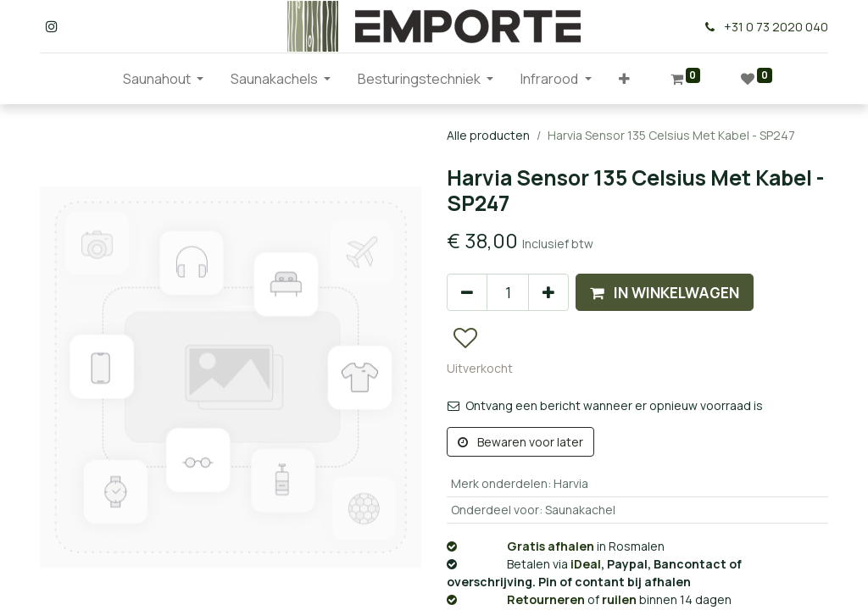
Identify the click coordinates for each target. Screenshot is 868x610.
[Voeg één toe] (548, 292)
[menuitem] (96, 79)
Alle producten (488, 135)
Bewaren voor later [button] (520, 442)
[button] (624, 79)
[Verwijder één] (467, 292)
